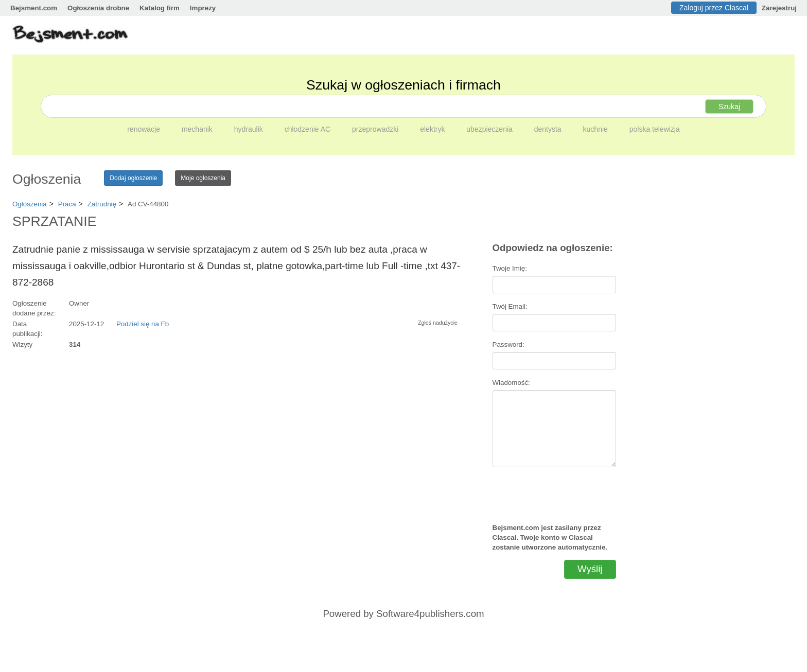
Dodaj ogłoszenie (133, 178)
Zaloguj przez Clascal (714, 8)
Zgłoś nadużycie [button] (438, 323)
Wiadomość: (511, 383)
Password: (508, 344)
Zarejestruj (779, 8)
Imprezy (203, 8)
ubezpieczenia (490, 129)
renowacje (145, 129)
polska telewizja (655, 129)
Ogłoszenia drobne (98, 8)
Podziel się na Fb (143, 324)
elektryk (433, 129)
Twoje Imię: (510, 268)
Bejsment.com (34, 8)
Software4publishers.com (430, 614)
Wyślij (590, 569)
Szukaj (729, 107)
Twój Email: (510, 306)
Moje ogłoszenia (203, 178)
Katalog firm (160, 8)
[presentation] (554, 491)
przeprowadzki (376, 129)
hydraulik (250, 129)
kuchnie (597, 129)
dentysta (549, 129)
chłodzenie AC (309, 129)
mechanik (198, 129)
